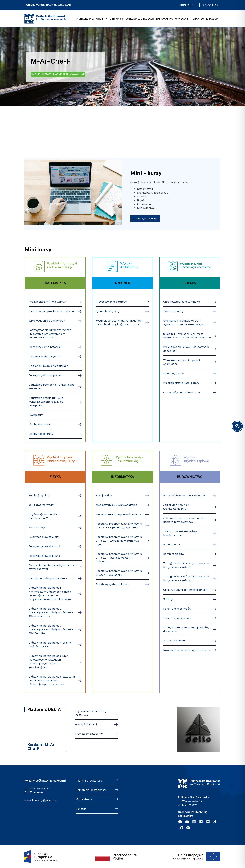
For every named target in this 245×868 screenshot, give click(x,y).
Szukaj (213, 5)
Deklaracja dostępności (91, 790)
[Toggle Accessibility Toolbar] (237, 426)
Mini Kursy (116, 19)
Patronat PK (164, 19)
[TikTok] (215, 822)
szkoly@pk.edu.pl (46, 800)
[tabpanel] (148, 729)
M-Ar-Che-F (51, 61)
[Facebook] (180, 822)
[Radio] (181, 828)
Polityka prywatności (89, 781)
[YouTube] (187, 822)
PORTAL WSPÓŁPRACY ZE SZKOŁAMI (48, 5)
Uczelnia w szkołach (140, 19)
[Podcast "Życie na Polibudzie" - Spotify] (188, 828)
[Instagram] (194, 822)
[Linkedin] (201, 822)
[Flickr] (208, 822)
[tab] (45, 709)
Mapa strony (84, 799)
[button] (145, 219)
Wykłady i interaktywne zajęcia (197, 19)
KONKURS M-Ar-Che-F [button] (92, 19)
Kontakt (187, 5)
